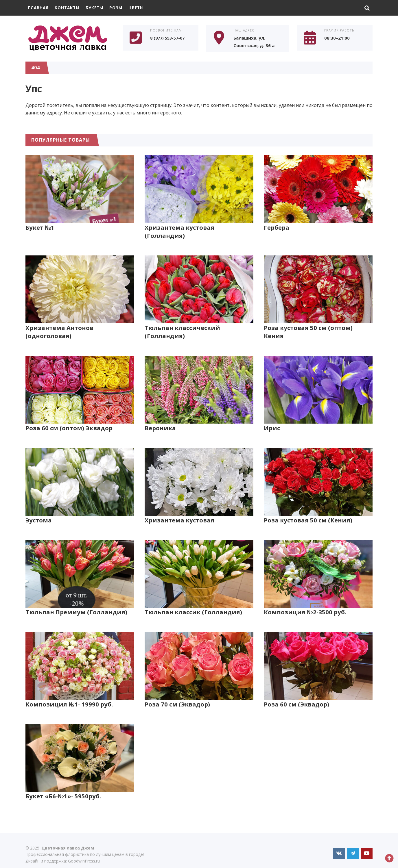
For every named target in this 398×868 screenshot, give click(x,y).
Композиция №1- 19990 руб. (69, 696)
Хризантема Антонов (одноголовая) (59, 323)
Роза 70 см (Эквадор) (177, 696)
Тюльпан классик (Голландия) (192, 604)
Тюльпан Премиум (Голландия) (75, 604)
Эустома (38, 511)
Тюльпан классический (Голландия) (181, 323)
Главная (39, 8)
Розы (119, 8)
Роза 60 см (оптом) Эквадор (69, 420)
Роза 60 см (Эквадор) (296, 696)
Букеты (97, 8)
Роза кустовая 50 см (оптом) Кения (318, 319)
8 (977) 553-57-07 (169, 38)
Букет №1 (40, 227)
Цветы (140, 8)
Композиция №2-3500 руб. (305, 604)
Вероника (160, 420)
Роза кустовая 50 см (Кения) (307, 511)
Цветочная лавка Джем (69, 38)
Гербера (277, 227)
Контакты (69, 8)
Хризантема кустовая (178, 511)
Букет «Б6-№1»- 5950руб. (63, 788)
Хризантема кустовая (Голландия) (198, 227)
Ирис (272, 420)
